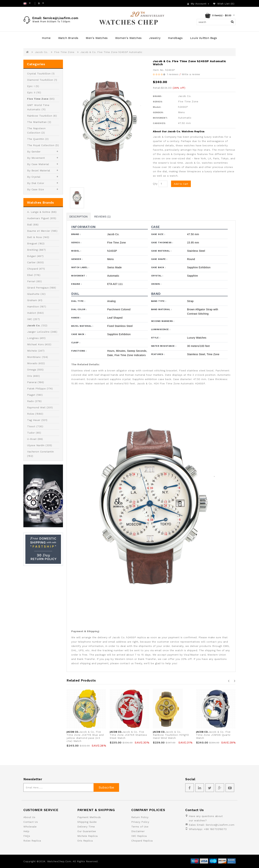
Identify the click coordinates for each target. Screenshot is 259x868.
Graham (32, 300)
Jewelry (155, 38)
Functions (79, 351)
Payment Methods (89, 817)
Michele (32, 351)
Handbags (175, 38)
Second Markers (163, 321)
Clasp (76, 343)
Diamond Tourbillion (40, 80)
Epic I (31, 86)
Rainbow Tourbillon (40, 116)
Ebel (30, 275)
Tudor (31, 433)
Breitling (33, 250)
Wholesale (30, 827)
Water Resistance (164, 346)
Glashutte (33, 294)
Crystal (157, 276)
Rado (30, 401)
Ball (30, 225)
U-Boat (32, 439)
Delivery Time (86, 827)
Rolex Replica (32, 841)
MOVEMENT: (160, 118)
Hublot (32, 313)
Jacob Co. (42, 52)
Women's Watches (128, 38)
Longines (33, 338)
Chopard (33, 269)
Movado (32, 363)
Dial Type (78, 301)
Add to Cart (181, 184)
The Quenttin (36, 139)
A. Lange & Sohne (39, 212)
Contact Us (31, 822)
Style (156, 338)
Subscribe (106, 787)
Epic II (31, 92)
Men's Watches (97, 38)
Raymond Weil (36, 407)
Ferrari (31, 281)
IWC (30, 319)
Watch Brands (68, 38)
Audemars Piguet (38, 218)
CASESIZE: (159, 123)
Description (79, 217)
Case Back (158, 267)
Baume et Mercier (39, 231)
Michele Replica (88, 836)
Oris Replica (85, 841)
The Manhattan (37, 122)
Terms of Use (140, 827)
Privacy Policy (140, 822)
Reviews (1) (102, 217)
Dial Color (79, 309)
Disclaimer (138, 831)
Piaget (31, 395)
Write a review (191, 74)
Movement (79, 276)
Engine (76, 284)
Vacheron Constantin (41, 452)
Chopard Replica (142, 841)
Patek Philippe (36, 389)
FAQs (27, 836)
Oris (30, 376)
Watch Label (80, 267)
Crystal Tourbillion (39, 74)
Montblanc (34, 357)
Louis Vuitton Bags (204, 38)
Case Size (158, 234)
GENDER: (158, 112)
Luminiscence (161, 329)
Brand (76, 234)
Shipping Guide (87, 822)
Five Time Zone (64, 52)
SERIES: (158, 102)
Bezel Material (82, 326)
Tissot (31, 426)
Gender (77, 259)
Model (76, 251)
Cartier (31, 262)
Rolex (31, 414)
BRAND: (157, 96)
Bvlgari (32, 256)
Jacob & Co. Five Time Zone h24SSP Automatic (111, 52)
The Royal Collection (41, 145)
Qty (155, 184)
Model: (157, 107)
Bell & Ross (35, 237)
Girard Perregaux (38, 288)
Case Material (161, 251)
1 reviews (173, 74)
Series (76, 243)
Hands (76, 318)
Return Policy (140, 817)
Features (158, 354)
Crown (156, 284)
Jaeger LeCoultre (38, 332)
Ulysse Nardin (36, 445)
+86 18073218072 (215, 829)
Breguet (32, 243)
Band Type (159, 301)
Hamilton (33, 307)
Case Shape (159, 259)
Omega (32, 370)
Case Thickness (162, 243)
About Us (29, 817)
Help (26, 831)
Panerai (32, 382)
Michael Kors (35, 344)
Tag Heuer (34, 420)
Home (46, 38)
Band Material (161, 309)
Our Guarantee (87, 831)
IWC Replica (139, 836)
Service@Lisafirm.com (220, 825)
